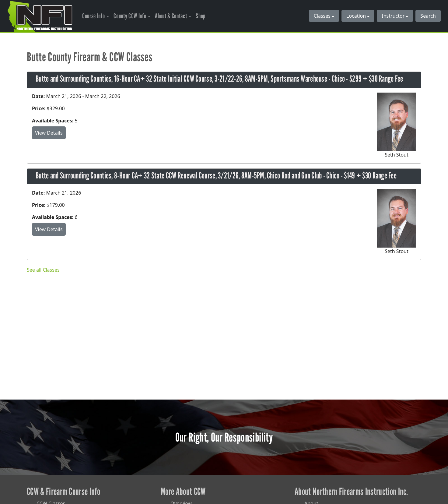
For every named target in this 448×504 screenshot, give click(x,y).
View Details (49, 133)
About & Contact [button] (171, 16)
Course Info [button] (94, 16)
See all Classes (43, 270)
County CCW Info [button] (130, 16)
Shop (201, 16)
